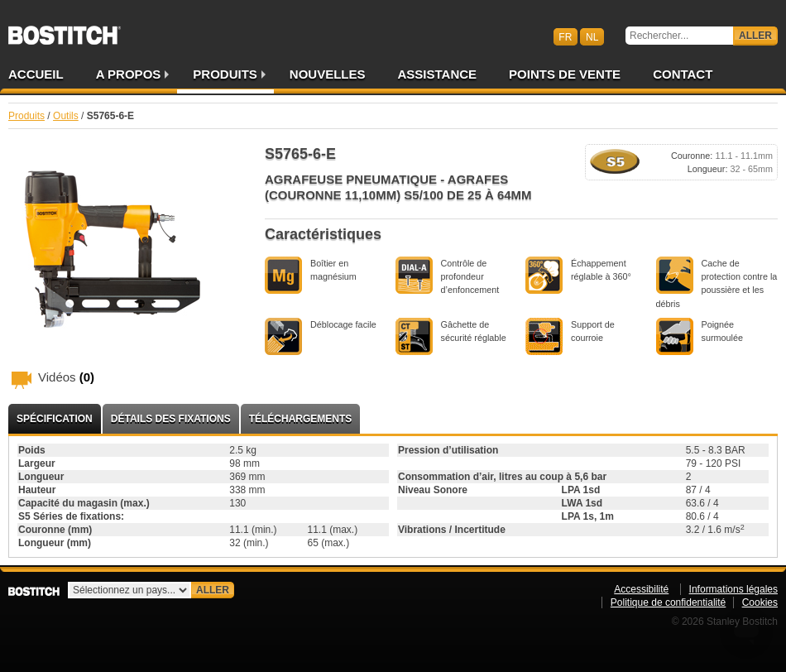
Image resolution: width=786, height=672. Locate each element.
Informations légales (733, 589)
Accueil (36, 74)
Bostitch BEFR (65, 30)
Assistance (438, 74)
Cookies (760, 602)
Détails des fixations (171, 419)
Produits (225, 74)
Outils (66, 116)
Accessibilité (641, 589)
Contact (683, 74)
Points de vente (565, 74)
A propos (129, 74)
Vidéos (66, 377)
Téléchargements (301, 419)
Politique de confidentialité (668, 602)
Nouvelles (328, 74)
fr (565, 36)
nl (592, 36)
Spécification (55, 419)
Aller (755, 36)
